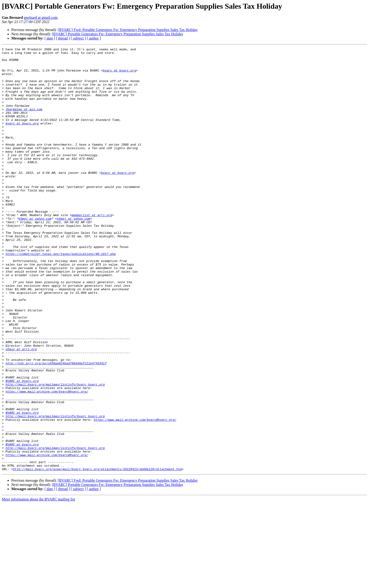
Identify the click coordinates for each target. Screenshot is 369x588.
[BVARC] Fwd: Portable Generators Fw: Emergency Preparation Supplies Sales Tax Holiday (128, 30)
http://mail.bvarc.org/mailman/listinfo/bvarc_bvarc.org (55, 452)
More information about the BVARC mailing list (38, 584)
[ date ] (50, 38)
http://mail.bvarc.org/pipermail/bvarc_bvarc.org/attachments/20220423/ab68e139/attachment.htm (97, 554)
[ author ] (94, 38)
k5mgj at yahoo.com (35, 253)
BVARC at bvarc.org (22, 448)
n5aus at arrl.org (21, 410)
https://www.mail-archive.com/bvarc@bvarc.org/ (47, 461)
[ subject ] (78, 38)
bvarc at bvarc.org (119, 75)
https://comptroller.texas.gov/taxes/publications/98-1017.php (61, 295)
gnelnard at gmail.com (41, 18)
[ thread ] (63, 38)
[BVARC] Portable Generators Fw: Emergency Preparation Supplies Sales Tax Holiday (117, 34)
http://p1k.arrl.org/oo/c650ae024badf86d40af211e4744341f (56, 427)
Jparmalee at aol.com (24, 122)
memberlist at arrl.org (92, 249)
